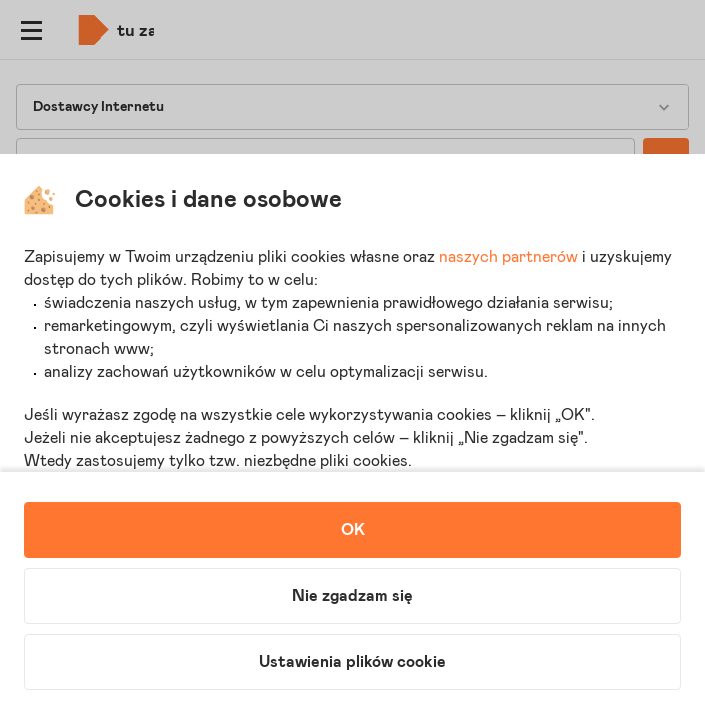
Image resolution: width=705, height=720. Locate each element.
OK (353, 530)
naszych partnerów (508, 257)
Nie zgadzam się (352, 596)
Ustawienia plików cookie (352, 662)
